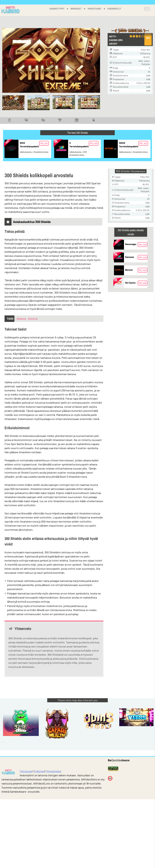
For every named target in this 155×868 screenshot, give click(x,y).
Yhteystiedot (54, 771)
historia (33, 319)
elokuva (22, 319)
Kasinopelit (114, 9)
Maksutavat (95, 9)
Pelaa (44, 143)
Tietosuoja (26, 771)
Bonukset (76, 9)
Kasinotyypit (57, 9)
